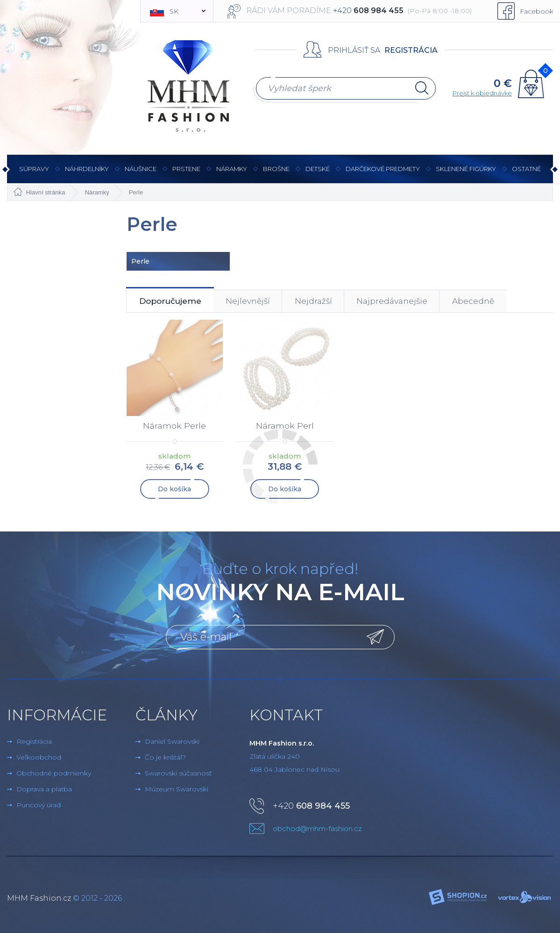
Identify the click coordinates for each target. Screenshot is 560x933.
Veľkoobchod (39, 758)
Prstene (186, 174)
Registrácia (411, 50)
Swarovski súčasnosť (178, 774)
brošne (276, 169)
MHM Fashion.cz (39, 899)
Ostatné (526, 174)
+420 (311, 806)
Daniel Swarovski (172, 742)
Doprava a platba (44, 789)
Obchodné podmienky (54, 774)
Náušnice (141, 174)
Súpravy (34, 174)
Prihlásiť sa (354, 50)
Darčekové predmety (383, 174)
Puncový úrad (39, 805)
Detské (318, 169)
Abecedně (500, 302)
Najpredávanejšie (413, 302)
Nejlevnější (259, 302)
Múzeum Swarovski (177, 789)
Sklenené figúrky (466, 174)
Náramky (232, 174)
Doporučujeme (174, 302)
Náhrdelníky (87, 174)
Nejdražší (329, 302)
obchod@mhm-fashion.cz (317, 829)
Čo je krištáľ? (165, 758)
